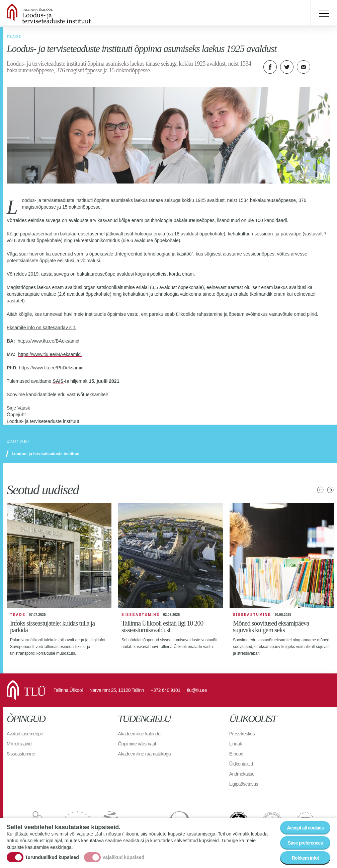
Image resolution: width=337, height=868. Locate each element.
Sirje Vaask (18, 408)
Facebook (270, 67)
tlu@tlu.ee (197, 690)
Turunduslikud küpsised (52, 857)
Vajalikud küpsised (123, 857)
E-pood (236, 754)
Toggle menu (324, 13)
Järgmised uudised (330, 490)
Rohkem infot (305, 858)
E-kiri (304, 67)
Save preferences (305, 843)
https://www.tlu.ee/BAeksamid (49, 341)
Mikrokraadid (19, 744)
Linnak (236, 744)
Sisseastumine (21, 754)
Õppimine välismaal (137, 744)
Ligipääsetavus (244, 784)
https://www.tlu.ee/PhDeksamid (51, 368)
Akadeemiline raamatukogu (144, 754)
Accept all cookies (305, 828)
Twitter (287, 67)
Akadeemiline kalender (140, 734)
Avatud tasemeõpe (25, 734)
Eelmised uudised (320, 490)
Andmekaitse (242, 774)
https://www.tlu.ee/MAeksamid (50, 354)
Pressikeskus (242, 734)
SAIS (58, 381)
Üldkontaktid (241, 764)
